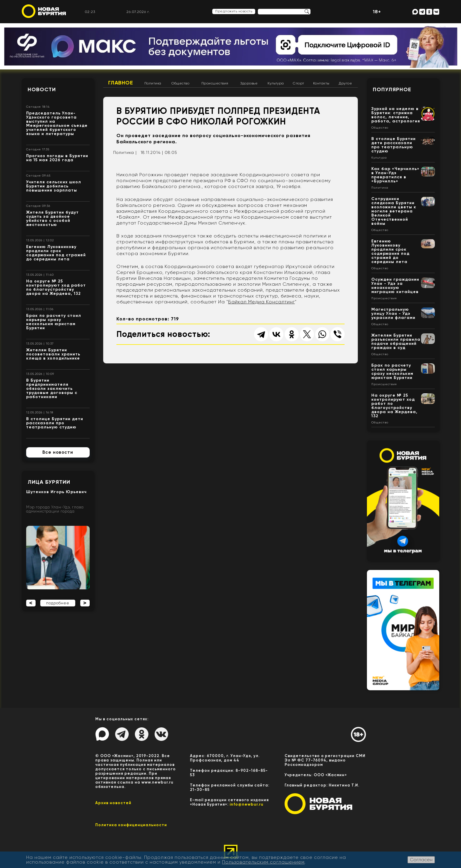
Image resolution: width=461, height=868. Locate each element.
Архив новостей (113, 803)
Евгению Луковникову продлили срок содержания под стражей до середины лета (56, 253)
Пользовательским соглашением (263, 862)
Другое (345, 83)
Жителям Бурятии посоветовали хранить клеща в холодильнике (53, 354)
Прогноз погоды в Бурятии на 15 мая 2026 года (57, 158)
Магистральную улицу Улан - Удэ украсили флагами (393, 314)
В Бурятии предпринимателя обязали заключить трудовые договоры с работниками (52, 389)
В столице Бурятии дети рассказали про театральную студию (55, 423)
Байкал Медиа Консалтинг (262, 302)
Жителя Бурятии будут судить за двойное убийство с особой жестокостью (52, 218)
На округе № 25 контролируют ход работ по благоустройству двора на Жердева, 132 (56, 287)
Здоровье (249, 83)
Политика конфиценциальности (131, 825)
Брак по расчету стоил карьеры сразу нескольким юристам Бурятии (54, 322)
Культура (276, 83)
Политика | (125, 152)
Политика (153, 83)
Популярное (392, 89)
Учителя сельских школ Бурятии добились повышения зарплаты (54, 186)
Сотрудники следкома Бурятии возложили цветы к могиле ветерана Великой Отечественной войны (394, 211)
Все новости (58, 452)
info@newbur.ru (247, 804)
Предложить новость (234, 11)
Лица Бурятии (49, 482)
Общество (180, 83)
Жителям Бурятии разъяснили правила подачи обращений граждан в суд (396, 341)
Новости (42, 89)
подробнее (58, 603)
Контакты (321, 83)
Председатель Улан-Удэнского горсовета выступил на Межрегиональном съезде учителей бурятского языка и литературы (57, 123)
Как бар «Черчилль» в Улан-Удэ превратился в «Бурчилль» (395, 175)
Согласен (421, 860)
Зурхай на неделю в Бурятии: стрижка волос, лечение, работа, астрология (396, 115)
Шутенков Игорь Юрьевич (56, 492)
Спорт (299, 83)
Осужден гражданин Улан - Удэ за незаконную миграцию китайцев (395, 286)
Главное (121, 83)
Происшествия (215, 83)
